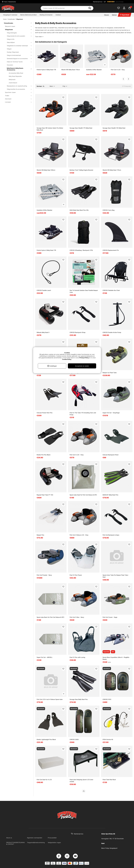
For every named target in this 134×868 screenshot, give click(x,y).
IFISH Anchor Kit (108, 739)
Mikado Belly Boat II (43, 332)
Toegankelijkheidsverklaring (36, 842)
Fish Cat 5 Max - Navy (77, 617)
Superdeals (125, 15)
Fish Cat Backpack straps (111, 535)
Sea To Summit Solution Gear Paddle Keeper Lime (84, 291)
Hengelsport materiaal (10, 15)
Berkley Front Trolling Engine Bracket (81, 170)
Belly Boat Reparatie (15, 76)
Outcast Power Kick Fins (45, 413)
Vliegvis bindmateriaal (18, 55)
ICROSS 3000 (74, 739)
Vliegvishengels (18, 33)
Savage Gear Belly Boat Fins (79, 699)
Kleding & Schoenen (46, 15)
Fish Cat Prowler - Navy (44, 575)
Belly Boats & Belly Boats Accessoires (18, 69)
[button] (118, 2)
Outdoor (58, 15)
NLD (10, 2)
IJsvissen (17, 102)
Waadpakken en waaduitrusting (18, 86)
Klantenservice (98, 2)
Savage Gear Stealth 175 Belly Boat (81, 128)
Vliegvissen (20, 19)
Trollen (17, 96)
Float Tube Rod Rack (109, 780)
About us (9, 838)
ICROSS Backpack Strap (78, 332)
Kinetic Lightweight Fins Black (46, 739)
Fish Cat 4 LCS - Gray (118, 70)
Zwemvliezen (13, 83)
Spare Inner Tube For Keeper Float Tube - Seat (116, 576)
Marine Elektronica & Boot (28, 15)
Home (5, 19)
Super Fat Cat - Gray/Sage (111, 413)
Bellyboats (12, 79)
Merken (114, 15)
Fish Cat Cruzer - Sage (110, 617)
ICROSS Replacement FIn (111, 250)
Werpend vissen (17, 26)
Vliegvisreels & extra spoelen (18, 36)
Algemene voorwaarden (35, 838)
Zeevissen (17, 99)
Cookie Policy (67, 359)
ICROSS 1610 (107, 699)
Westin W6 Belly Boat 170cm (71, 70)
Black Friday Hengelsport (109, 848)
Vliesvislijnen (18, 42)
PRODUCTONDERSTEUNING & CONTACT (15, 843)
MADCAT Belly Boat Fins (110, 495)
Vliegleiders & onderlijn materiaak (18, 46)
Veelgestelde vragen (54, 842)
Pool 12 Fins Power (76, 575)
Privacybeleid (52, 838)
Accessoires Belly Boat (16, 73)
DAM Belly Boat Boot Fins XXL (79, 210)
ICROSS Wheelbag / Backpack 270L (81, 250)
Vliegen (18, 49)
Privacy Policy (84, 358)
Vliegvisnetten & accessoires (18, 89)
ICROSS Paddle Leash (44, 290)
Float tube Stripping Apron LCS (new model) (81, 781)
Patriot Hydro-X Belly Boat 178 (46, 70)
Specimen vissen (17, 92)
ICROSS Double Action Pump (112, 332)
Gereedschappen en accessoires (18, 58)
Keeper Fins (40, 535)
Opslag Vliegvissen (18, 52)
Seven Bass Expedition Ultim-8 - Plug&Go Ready (116, 658)
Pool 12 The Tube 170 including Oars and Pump (83, 414)
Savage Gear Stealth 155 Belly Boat (114, 128)
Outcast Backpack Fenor (111, 455)
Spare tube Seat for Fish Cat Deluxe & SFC (83, 495)
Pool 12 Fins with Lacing (77, 657)
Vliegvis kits (11, 39)
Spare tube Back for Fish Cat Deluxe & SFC (50, 617)
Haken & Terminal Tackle (18, 62)
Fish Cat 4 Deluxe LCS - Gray (79, 535)
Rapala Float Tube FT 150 (45, 495)
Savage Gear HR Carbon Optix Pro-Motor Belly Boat (50, 129)
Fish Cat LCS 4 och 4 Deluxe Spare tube (50, 699)
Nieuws (106, 15)
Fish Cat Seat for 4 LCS (44, 780)
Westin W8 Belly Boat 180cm (46, 170)
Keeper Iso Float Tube (110, 373)
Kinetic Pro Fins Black (44, 455)
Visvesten (10, 65)
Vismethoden (11, 19)
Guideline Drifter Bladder (94, 70)
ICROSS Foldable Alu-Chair (111, 290)
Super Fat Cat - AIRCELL (45, 657)
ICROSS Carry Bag (109, 210)
